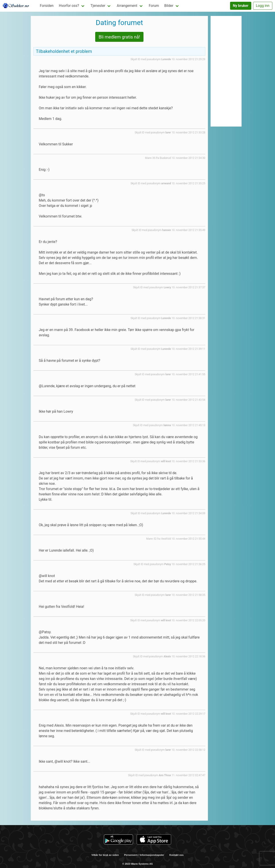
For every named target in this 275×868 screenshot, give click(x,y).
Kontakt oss (176, 855)
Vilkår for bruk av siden (105, 855)
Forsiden (47, 6)
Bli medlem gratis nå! (119, 37)
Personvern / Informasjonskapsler (144, 855)
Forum (154, 6)
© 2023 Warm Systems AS (137, 864)
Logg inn (263, 6)
